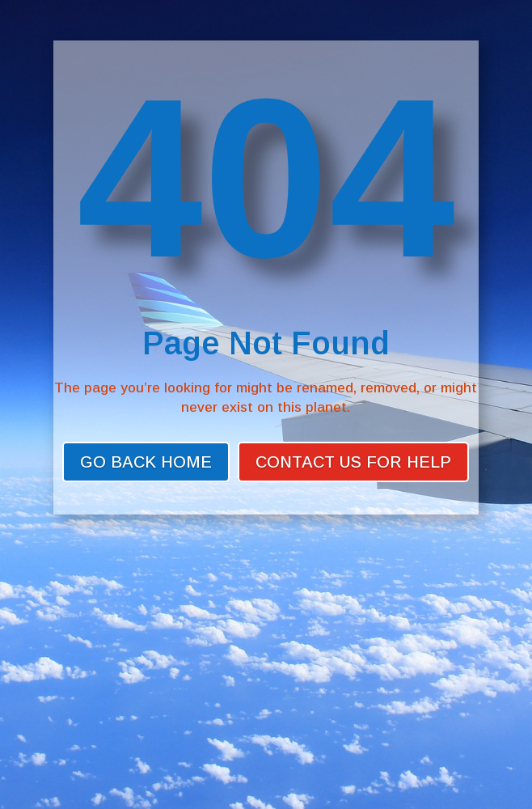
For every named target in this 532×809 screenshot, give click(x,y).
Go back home (146, 462)
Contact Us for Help (353, 462)
